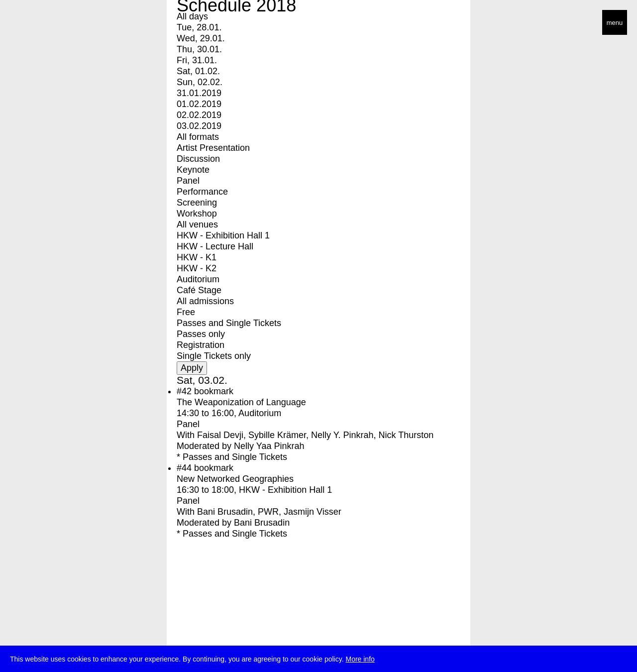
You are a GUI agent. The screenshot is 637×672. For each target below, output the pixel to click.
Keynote (193, 170)
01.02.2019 (199, 104)
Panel (188, 181)
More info (360, 661)
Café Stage (199, 290)
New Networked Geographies (235, 479)
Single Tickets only (214, 356)
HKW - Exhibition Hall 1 (223, 235)
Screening (197, 203)
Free (186, 312)
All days (192, 16)
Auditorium (198, 279)
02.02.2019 (199, 115)
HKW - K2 (197, 268)
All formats (198, 137)
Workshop (197, 214)
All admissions (205, 301)
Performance (202, 192)
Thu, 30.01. (199, 49)
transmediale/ (39, 23)
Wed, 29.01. (201, 38)
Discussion (198, 159)
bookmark (214, 391)
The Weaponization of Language (241, 402)
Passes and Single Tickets (229, 323)
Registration (201, 345)
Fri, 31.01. (197, 60)
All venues (197, 224)
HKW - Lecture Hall (215, 246)
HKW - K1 (197, 257)
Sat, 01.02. (198, 71)
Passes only (201, 334)
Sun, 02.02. (200, 82)
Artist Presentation (213, 148)
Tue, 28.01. (199, 27)
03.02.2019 (199, 126)
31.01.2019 (199, 93)
